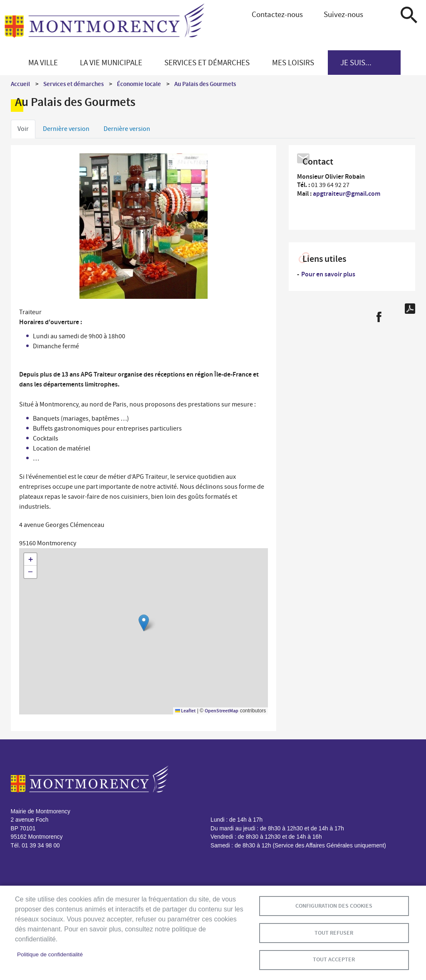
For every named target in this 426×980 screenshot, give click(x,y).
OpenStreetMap (222, 711)
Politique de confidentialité (50, 954)
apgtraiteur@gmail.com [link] (347, 193)
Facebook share (379, 317)
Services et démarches (73, 84)
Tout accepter (334, 959)
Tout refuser (334, 932)
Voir (23, 129)
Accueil (20, 84)
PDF (410, 309)
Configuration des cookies (334, 905)
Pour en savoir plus (328, 274)
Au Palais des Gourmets (205, 84)
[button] (144, 623)
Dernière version (66, 129)
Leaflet (185, 711)
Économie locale (139, 84)
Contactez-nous (277, 14)
